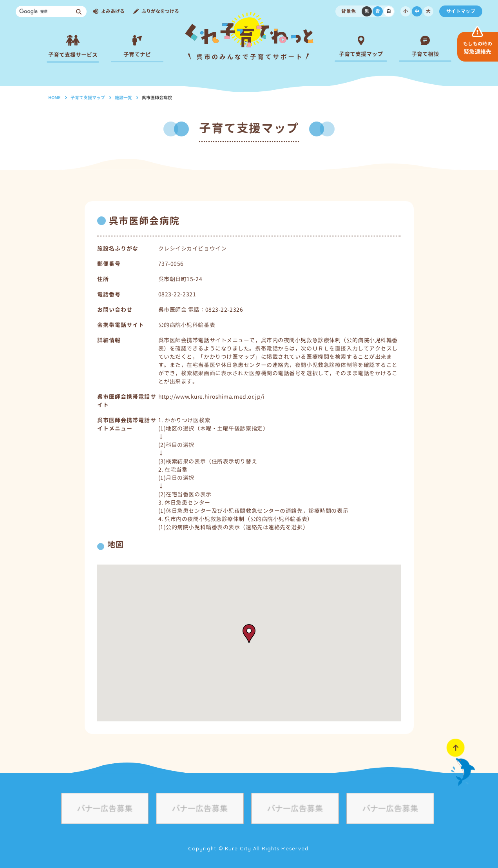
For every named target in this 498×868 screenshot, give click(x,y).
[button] (249, 634)
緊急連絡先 (478, 48)
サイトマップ (461, 11)
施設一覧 (123, 98)
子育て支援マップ (88, 98)
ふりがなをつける (160, 11)
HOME (54, 98)
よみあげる (113, 11)
